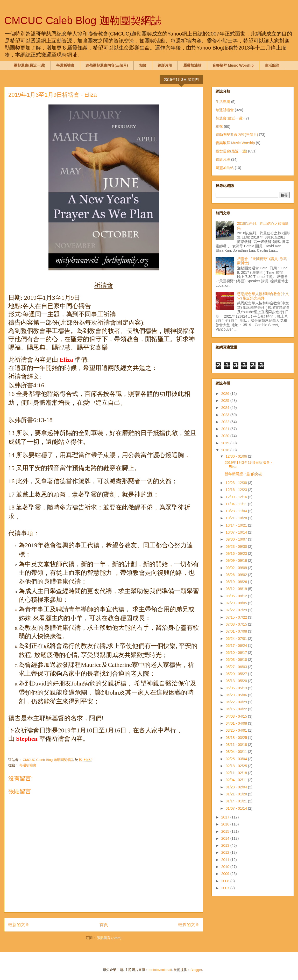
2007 (226, 888)
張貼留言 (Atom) (109, 938)
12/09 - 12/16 (237, 497)
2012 (226, 852)
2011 (226, 860)
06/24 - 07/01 (237, 639)
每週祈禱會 (65, 65)
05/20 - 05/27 (237, 674)
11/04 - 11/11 (237, 504)
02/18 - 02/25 (237, 766)
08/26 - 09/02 (237, 575)
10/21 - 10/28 (237, 518)
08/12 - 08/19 (237, 589)
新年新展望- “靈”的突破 (243, 474)
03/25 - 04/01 (237, 730)
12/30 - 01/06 (237, 456)
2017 (226, 817)
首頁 (104, 925)
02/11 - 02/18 (237, 773)
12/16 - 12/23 (237, 490)
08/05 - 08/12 (237, 596)
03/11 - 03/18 (237, 745)
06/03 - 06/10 (237, 660)
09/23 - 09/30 (237, 547)
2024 (226, 408)
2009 (226, 874)
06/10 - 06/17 (237, 653)
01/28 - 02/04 (237, 787)
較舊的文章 (189, 925)
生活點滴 (272, 65)
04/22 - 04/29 (237, 702)
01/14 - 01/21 (237, 801)
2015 (226, 831)
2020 (226, 436)
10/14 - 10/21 (237, 525)
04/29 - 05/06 (237, 695)
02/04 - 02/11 (237, 780)
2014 (226, 838)
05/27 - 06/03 (237, 667)
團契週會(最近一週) (29, 65)
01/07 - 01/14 (237, 808)
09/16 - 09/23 (237, 554)
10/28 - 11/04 (237, 511)
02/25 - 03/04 (237, 759)
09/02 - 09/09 (237, 568)
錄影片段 (165, 65)
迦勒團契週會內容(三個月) (107, 65)
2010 (226, 867)
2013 (226, 845)
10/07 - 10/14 (237, 532)
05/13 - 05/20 (237, 681)
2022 (226, 422)
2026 (226, 394)
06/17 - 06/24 (237, 646)
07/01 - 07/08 (237, 631)
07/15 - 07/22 (237, 617)
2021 (226, 429)
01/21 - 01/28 (237, 794)
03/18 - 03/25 (237, 738)
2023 (226, 415)
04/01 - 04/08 (237, 723)
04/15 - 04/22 (237, 709)
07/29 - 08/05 (237, 603)
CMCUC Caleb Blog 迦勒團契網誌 (83, 20)
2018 (226, 450)
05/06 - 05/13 (237, 688)
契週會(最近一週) (229, 118)
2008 (226, 881)
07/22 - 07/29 (237, 610)
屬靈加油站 (192, 65)
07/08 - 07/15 (237, 624)
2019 (226, 443)
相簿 (143, 65)
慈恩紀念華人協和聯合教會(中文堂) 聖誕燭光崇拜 (263, 296)
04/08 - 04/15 (237, 716)
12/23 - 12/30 (237, 483)
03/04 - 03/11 (237, 752)
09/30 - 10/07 (237, 539)
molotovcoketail (160, 970)
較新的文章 (19, 925)
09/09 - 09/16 (237, 561)
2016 (226, 824)
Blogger (196, 970)
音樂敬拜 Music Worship (233, 65)
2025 (226, 401)
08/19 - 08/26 (237, 582)
